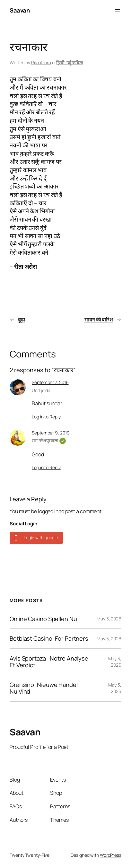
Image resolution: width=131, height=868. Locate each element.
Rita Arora (41, 62)
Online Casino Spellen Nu (43, 619)
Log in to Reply (46, 417)
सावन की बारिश (99, 320)
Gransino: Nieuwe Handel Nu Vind (44, 688)
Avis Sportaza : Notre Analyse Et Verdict (49, 662)
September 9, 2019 (51, 433)
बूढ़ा (22, 320)
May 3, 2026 (109, 619)
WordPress (111, 855)
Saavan (20, 10)
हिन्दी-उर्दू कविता (70, 62)
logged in (48, 511)
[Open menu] (118, 11)
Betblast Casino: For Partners (49, 639)
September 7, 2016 (50, 382)
